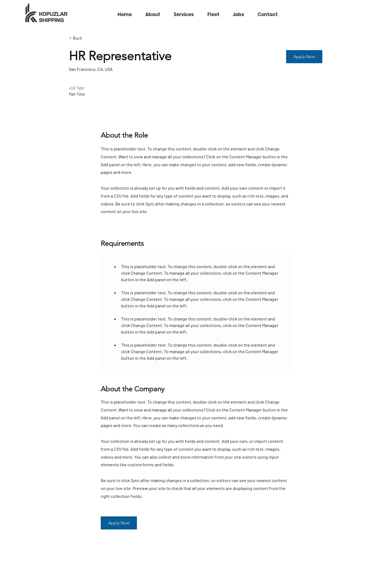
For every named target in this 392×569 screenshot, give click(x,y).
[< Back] (88, 38)
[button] (304, 57)
